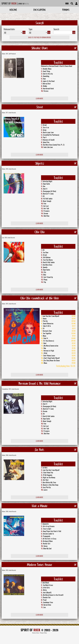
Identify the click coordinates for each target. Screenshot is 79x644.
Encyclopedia (39, 10)
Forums (66, 10)
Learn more (39, 98)
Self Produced (12, 54)
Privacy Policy (43, 633)
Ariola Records (12, 113)
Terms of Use (35, 633)
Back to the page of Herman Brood (39, 37)
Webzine (13, 10)
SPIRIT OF (9, 3)
